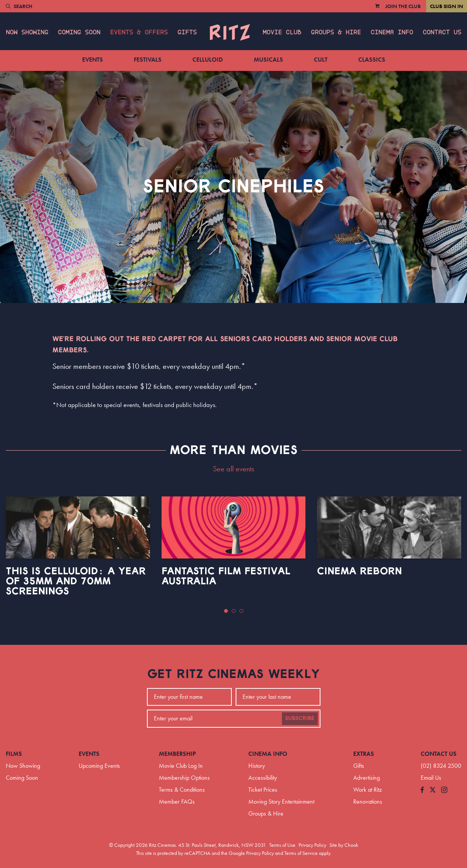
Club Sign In (447, 6)
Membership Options (184, 778)
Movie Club (282, 32)
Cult (321, 60)
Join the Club (403, 6)
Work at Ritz (368, 790)
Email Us (431, 778)
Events (93, 60)
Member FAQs (177, 802)
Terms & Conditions (182, 790)
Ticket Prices (263, 790)
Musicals (268, 60)
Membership (177, 754)
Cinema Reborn (359, 571)
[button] (226, 611)
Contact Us (442, 32)
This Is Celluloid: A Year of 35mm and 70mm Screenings (76, 581)
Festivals (148, 60)
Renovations (368, 802)
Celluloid (208, 60)
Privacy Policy (312, 845)
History (257, 766)
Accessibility (263, 778)
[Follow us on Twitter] (433, 790)
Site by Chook (344, 845)
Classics (372, 60)
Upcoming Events (99, 766)
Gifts (187, 32)
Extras (364, 754)
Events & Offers (139, 32)
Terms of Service (301, 853)
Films (14, 754)
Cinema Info (392, 32)
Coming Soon (79, 32)
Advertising (367, 778)
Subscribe (300, 718)
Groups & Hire (336, 32)
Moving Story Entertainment (281, 802)
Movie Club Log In (181, 766)
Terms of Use (282, 845)
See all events (233, 469)
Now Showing (27, 32)
